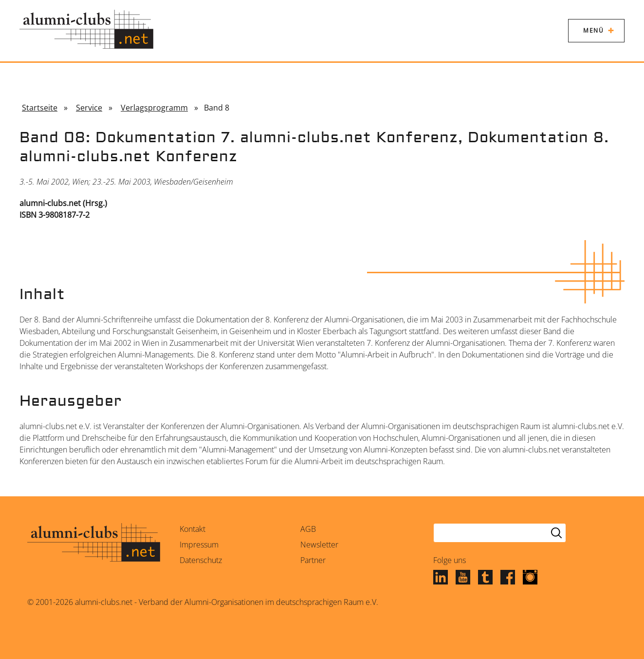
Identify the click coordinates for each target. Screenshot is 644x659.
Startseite (40, 108)
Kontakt (193, 529)
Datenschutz (201, 560)
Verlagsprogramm (154, 108)
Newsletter (319, 545)
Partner (313, 560)
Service (89, 108)
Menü (593, 30)
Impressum (199, 545)
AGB (308, 529)
